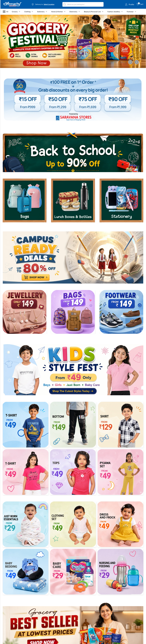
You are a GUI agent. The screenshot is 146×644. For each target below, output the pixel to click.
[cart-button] (140, 4)
